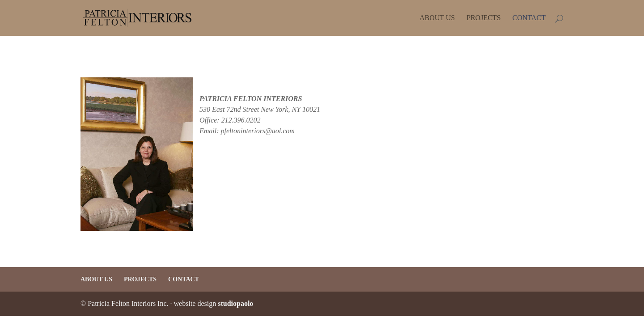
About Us (437, 18)
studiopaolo (235, 303)
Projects (483, 18)
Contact (529, 18)
